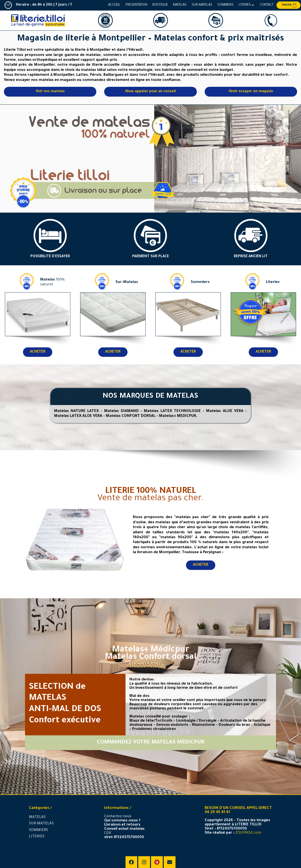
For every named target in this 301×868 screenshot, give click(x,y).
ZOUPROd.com (248, 833)
